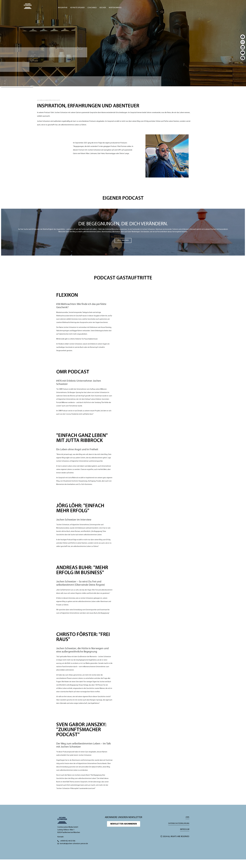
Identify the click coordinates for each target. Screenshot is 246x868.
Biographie (63, 8)
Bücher (103, 8)
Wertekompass (115, 8)
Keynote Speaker (77, 8)
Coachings (92, 8)
